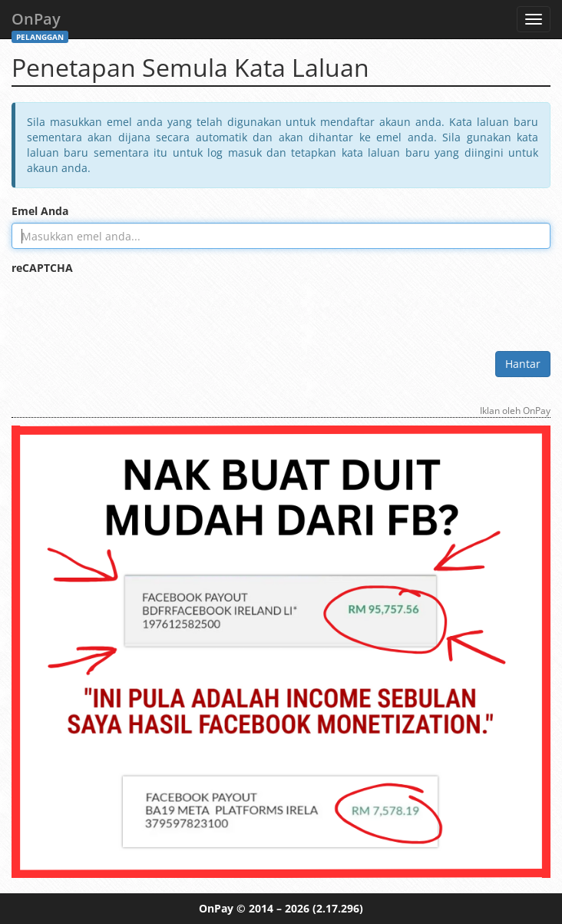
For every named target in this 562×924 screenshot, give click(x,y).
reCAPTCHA (42, 268)
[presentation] (128, 310)
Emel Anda (40, 211)
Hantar (523, 364)
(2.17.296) (338, 908)
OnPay (40, 23)
